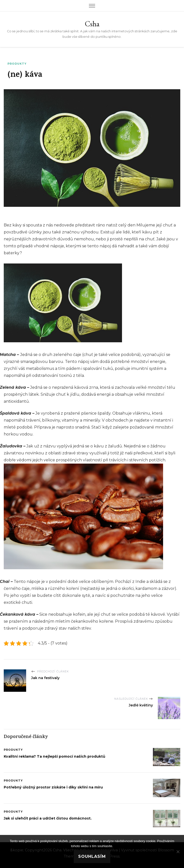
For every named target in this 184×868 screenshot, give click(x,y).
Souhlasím (92, 856)
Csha (92, 24)
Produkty (17, 64)
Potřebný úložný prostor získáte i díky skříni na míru (53, 787)
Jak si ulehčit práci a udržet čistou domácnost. (48, 818)
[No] (178, 852)
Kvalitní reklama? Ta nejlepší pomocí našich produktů (55, 756)
